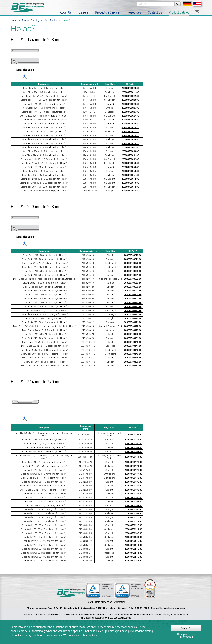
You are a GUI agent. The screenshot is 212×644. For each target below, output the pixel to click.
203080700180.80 (133, 484)
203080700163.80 (133, 454)
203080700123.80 (133, 332)
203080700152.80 (133, 437)
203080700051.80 (130, 157)
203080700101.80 (133, 301)
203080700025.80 (130, 110)
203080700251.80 (133, 555)
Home (14, 23)
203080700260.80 (133, 559)
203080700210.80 (133, 519)
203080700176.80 (133, 472)
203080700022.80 (130, 98)
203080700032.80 (130, 138)
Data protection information (110, 604)
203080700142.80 (133, 352)
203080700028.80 (130, 122)
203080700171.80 (133, 468)
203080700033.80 (130, 142)
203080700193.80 (133, 508)
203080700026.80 (130, 114)
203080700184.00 (133, 496)
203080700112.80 (133, 313)
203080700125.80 (133, 336)
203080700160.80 (133, 446)
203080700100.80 (133, 297)
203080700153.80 (133, 442)
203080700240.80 (133, 543)
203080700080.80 (133, 273)
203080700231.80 (133, 539)
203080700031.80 (130, 134)
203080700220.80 (133, 527)
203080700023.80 (130, 102)
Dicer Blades (51, 23)
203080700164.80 (133, 459)
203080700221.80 (133, 531)
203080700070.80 (133, 257)
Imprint (91, 604)
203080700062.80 (130, 181)
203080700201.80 (133, 516)
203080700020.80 (130, 90)
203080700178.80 (133, 480)
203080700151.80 (133, 368)
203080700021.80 (130, 94)
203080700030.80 (130, 130)
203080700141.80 (133, 348)
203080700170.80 (133, 464)
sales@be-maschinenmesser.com (169, 610)
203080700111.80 (133, 309)
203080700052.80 (130, 161)
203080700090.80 (133, 289)
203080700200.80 (133, 512)
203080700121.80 (133, 324)
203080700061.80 (130, 177)
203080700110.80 (133, 305)
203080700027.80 (130, 118)
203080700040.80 (130, 146)
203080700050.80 (130, 154)
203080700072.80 (133, 265)
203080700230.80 (133, 535)
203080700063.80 (130, 185)
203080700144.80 (133, 360)
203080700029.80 (130, 126)
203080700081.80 (133, 277)
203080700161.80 (133, 450)
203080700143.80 (133, 356)
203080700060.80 (130, 173)
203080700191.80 (133, 504)
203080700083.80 (133, 285)
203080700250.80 (133, 551)
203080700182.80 (133, 488)
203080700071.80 (133, 261)
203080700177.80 (133, 476)
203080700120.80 (133, 321)
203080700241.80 (133, 547)
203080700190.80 (133, 500)
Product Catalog (31, 23)
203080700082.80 (133, 281)
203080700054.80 (130, 169)
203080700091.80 (133, 293)
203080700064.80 (130, 189)
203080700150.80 (133, 364)
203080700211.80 (133, 524)
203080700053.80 (130, 165)
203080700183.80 (133, 492)
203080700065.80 (130, 193)
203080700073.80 (133, 269)
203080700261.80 (133, 563)
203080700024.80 (130, 106)
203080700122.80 (133, 329)
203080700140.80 (133, 344)
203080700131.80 (133, 340)
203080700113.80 (133, 317)
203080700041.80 (130, 150)
